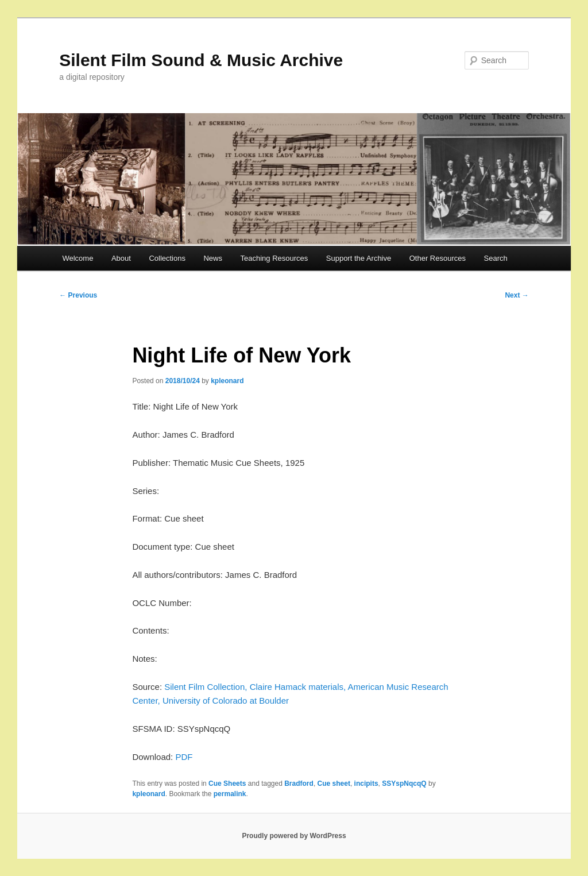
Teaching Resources (274, 258)
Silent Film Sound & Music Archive (201, 60)
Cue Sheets (227, 784)
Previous (78, 295)
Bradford (299, 784)
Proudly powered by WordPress (294, 836)
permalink (230, 794)
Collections (167, 258)
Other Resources (438, 258)
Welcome (78, 258)
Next (517, 295)
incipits (366, 784)
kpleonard (227, 381)
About (121, 258)
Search (496, 258)
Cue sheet (334, 784)
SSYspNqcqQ (404, 784)
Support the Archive (359, 258)
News (213, 258)
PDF (184, 757)
